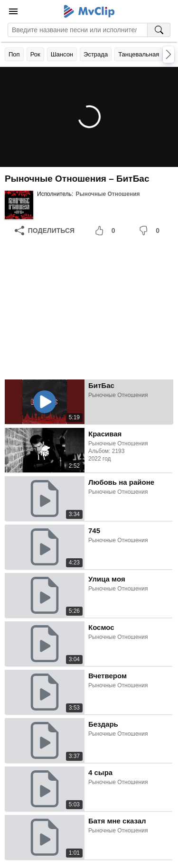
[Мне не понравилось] (151, 231)
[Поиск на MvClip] (159, 30)
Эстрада (96, 54)
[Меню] (13, 11)
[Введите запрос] (78, 30)
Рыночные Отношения (108, 194)
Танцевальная (139, 54)
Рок (35, 54)
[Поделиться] (45, 231)
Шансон (62, 54)
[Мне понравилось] (107, 231)
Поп (14, 54)
